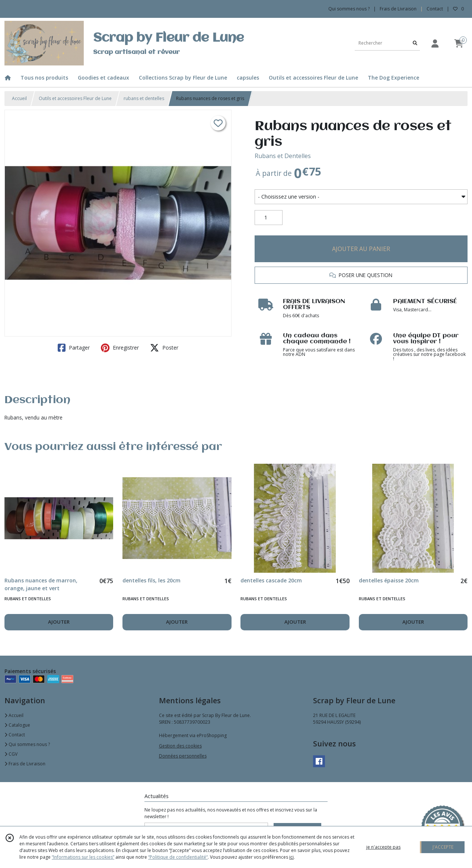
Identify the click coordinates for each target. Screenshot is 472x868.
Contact (435, 9)
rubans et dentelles (144, 98)
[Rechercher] (415, 43)
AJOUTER (59, 622)
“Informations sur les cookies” (83, 857)
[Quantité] (269, 218)
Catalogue (17, 725)
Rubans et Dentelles (283, 156)
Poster (164, 348)
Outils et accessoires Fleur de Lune (75, 98)
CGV (11, 754)
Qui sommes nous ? (27, 744)
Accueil (19, 98)
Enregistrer (120, 348)
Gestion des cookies (180, 746)
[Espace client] (435, 43)
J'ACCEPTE (443, 847)
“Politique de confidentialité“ (178, 857)
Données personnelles (183, 756)
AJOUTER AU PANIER (361, 249)
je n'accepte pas (383, 847)
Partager (74, 348)
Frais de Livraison (25, 764)
